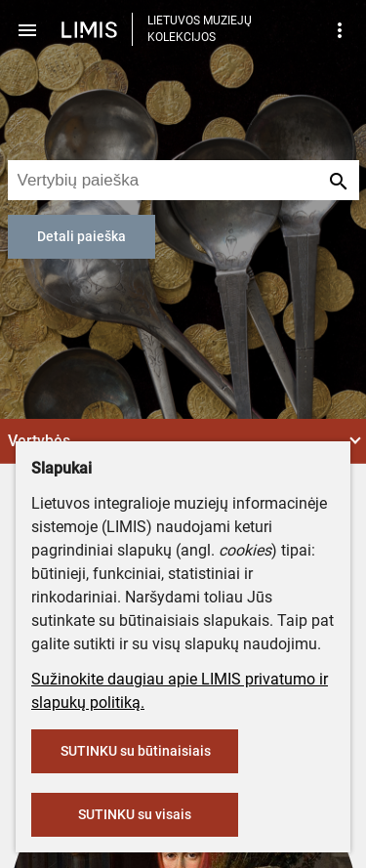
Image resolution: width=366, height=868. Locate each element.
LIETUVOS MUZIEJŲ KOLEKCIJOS (200, 29)
